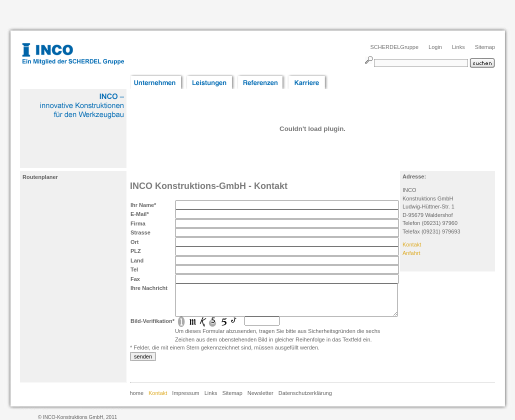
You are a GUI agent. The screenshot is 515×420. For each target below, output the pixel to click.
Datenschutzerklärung (305, 393)
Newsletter (260, 393)
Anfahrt (411, 253)
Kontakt (412, 244)
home (137, 393)
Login (435, 47)
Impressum (185, 393)
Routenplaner (40, 177)
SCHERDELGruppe (394, 47)
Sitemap (485, 47)
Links (458, 47)
